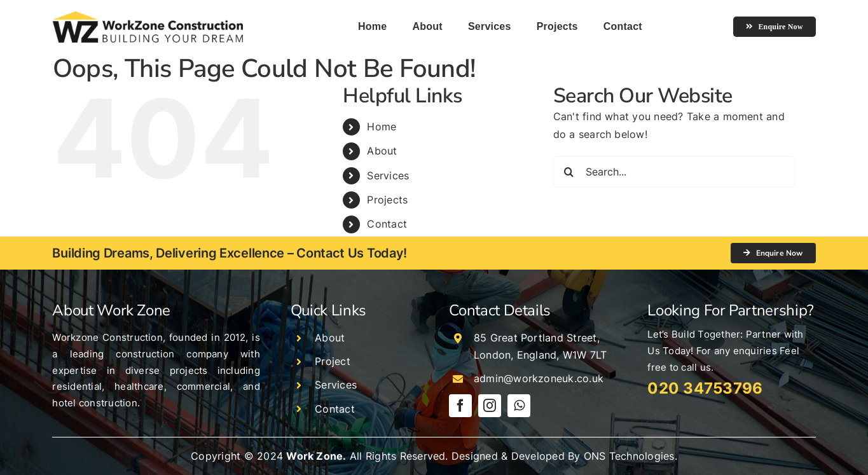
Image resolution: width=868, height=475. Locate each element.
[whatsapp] (519, 406)
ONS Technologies (629, 456)
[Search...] (674, 172)
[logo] (148, 16)
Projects (387, 200)
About (382, 151)
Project (333, 361)
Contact (387, 224)
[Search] (569, 172)
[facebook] (460, 406)
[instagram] (490, 406)
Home (382, 127)
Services (388, 176)
